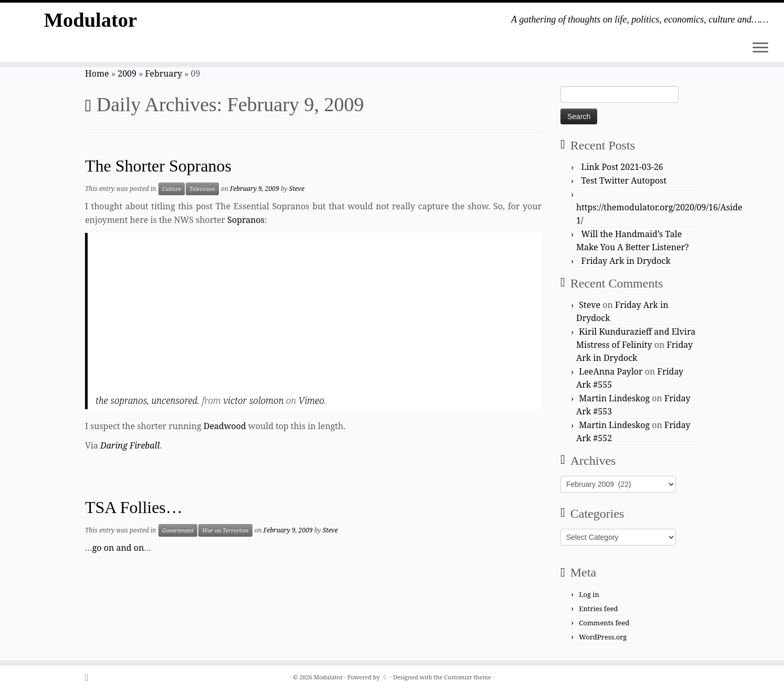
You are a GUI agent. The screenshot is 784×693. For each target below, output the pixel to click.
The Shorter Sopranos (158, 166)
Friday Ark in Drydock (626, 261)
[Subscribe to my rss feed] (90, 678)
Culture (172, 189)
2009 (127, 73)
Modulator (90, 21)
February (164, 73)
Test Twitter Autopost (624, 180)
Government (178, 530)
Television (202, 189)
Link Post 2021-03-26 (622, 167)
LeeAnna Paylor (611, 371)
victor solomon (253, 400)
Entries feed (598, 609)
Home (97, 73)
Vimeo (311, 400)
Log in (589, 594)
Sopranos (246, 220)
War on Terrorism (225, 530)
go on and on (118, 548)
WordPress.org (603, 637)
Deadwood (225, 426)
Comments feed (604, 623)
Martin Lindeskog (614, 398)
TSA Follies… (134, 507)
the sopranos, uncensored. (147, 400)
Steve (297, 189)
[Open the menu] (760, 48)
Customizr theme (468, 677)
